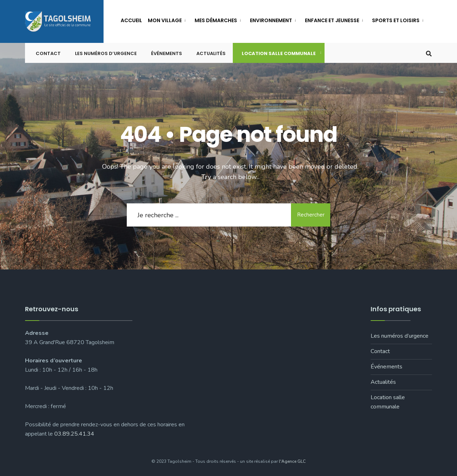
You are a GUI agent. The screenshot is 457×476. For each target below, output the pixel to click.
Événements (167, 53)
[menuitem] (168, 19)
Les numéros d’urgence (106, 53)
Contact (48, 53)
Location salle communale (279, 53)
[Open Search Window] (429, 53)
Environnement (271, 20)
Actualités (211, 53)
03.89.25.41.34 (74, 434)
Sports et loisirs (396, 20)
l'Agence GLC (292, 461)
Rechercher (311, 215)
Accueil (131, 20)
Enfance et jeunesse (332, 20)
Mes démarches (216, 20)
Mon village (165, 20)
